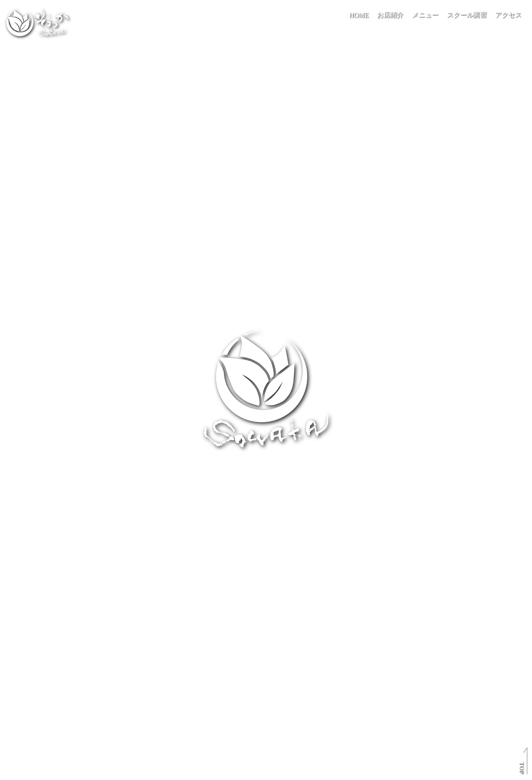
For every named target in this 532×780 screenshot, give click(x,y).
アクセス (508, 15)
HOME (359, 15)
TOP (522, 768)
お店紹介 (390, 15)
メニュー (425, 15)
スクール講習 (467, 15)
